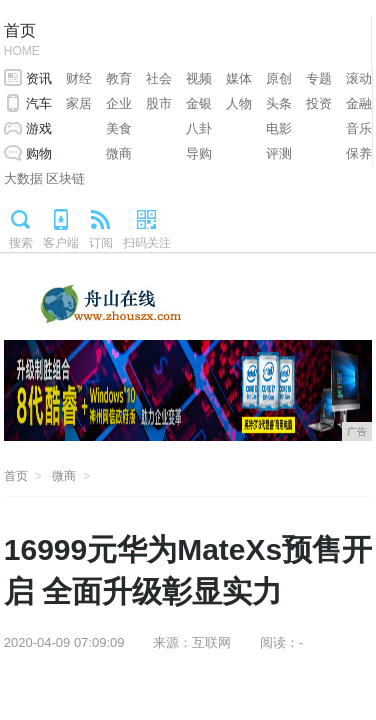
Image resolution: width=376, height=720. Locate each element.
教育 (119, 78)
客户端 (61, 243)
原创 (279, 78)
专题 (319, 78)
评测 (279, 153)
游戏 (39, 128)
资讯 (39, 78)
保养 (359, 153)
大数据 (23, 178)
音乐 (359, 128)
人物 (239, 103)
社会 (159, 78)
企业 (119, 103)
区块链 (65, 178)
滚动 (359, 78)
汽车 (39, 103)
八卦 (199, 128)
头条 (279, 103)
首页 (22, 41)
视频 (199, 78)
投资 (319, 103)
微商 (119, 153)
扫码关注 (147, 243)
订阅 (101, 243)
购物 (39, 153)
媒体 (239, 78)
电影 (279, 128)
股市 (159, 103)
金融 (359, 103)
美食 (119, 128)
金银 (199, 103)
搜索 (21, 243)
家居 (79, 103)
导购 (199, 153)
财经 (79, 78)
